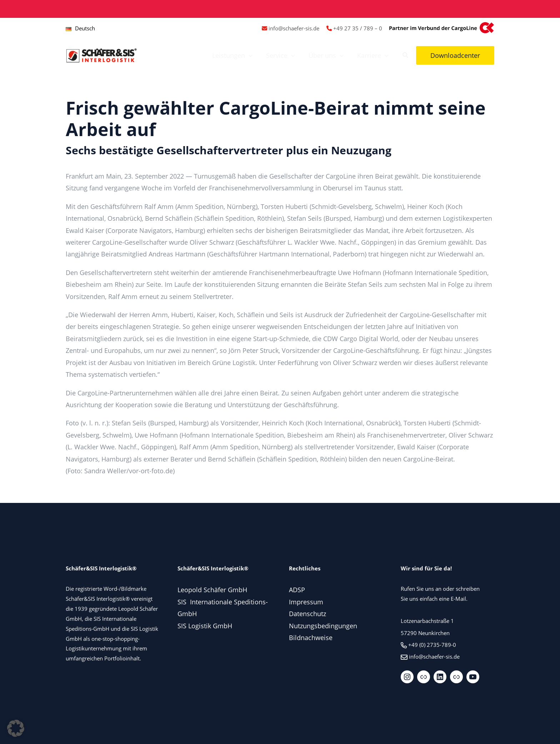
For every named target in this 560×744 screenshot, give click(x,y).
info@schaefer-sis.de (294, 28)
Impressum (306, 602)
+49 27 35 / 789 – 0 (358, 28)
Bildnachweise (311, 638)
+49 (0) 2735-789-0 (432, 645)
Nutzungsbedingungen (323, 626)
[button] (406, 56)
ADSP (297, 590)
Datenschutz (307, 614)
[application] (252, 55)
